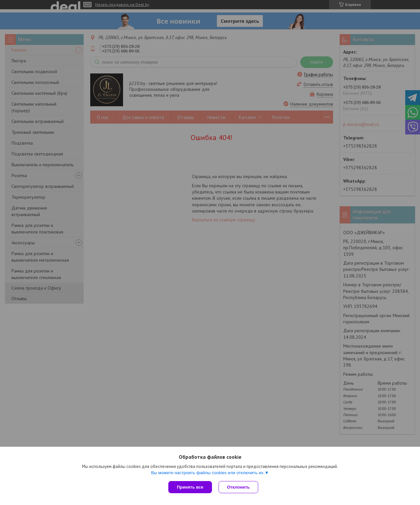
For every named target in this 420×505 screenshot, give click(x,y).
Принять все (190, 487)
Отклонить (238, 487)
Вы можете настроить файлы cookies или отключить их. (208, 473)
